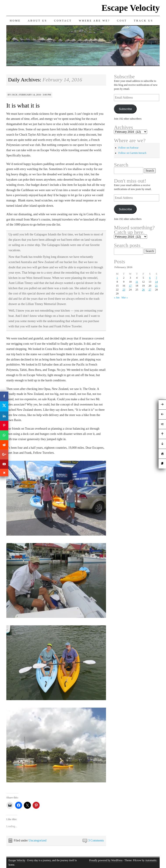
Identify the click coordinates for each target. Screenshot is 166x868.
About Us (37, 21)
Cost (122, 21)
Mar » (124, 298)
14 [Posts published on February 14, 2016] (156, 282)
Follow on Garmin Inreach (132, 153)
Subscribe (125, 109)
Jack (14, 95)
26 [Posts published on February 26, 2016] (143, 290)
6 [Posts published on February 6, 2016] (150, 278)
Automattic (151, 860)
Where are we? (94, 21)
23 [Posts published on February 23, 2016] (124, 290)
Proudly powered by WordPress (106, 860)
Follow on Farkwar (128, 148)
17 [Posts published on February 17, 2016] (130, 286)
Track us (143, 21)
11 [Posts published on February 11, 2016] (137, 282)
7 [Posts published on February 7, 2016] (156, 278)
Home (15, 21)
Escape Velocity (131, 8)
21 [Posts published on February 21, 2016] (156, 286)
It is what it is (23, 105)
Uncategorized (37, 840)
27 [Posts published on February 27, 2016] (150, 290)
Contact (63, 21)
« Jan (117, 298)
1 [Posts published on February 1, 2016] (117, 278)
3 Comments (96, 840)
